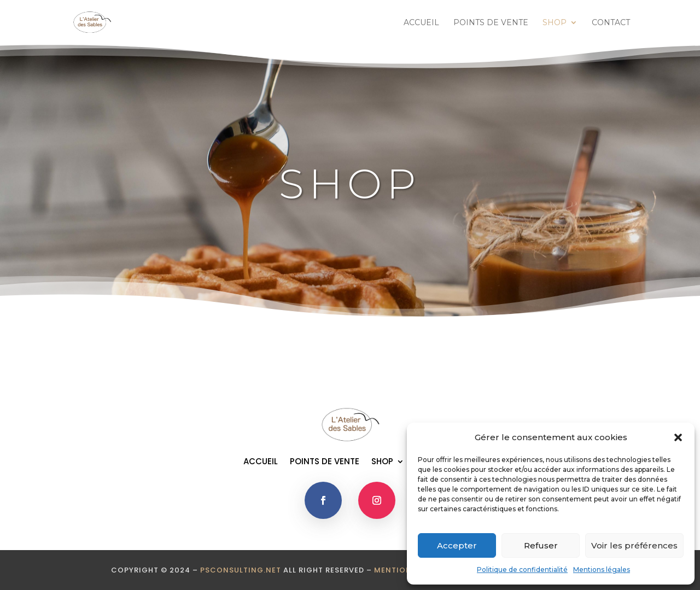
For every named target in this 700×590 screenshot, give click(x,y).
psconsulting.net (241, 570)
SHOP (555, 23)
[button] (678, 437)
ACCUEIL (421, 23)
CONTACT (611, 23)
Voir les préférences (634, 545)
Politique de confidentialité (522, 569)
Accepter (457, 545)
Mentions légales (602, 569)
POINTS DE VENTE (491, 23)
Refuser (541, 545)
